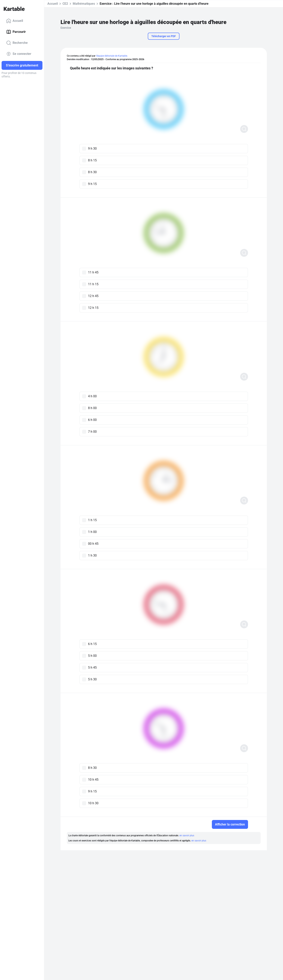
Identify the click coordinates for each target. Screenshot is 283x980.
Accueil (15, 21)
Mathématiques (84, 4)
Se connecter (19, 54)
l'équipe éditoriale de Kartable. (112, 56)
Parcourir (16, 32)
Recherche (17, 43)
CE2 (65, 4)
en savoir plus (187, 836)
